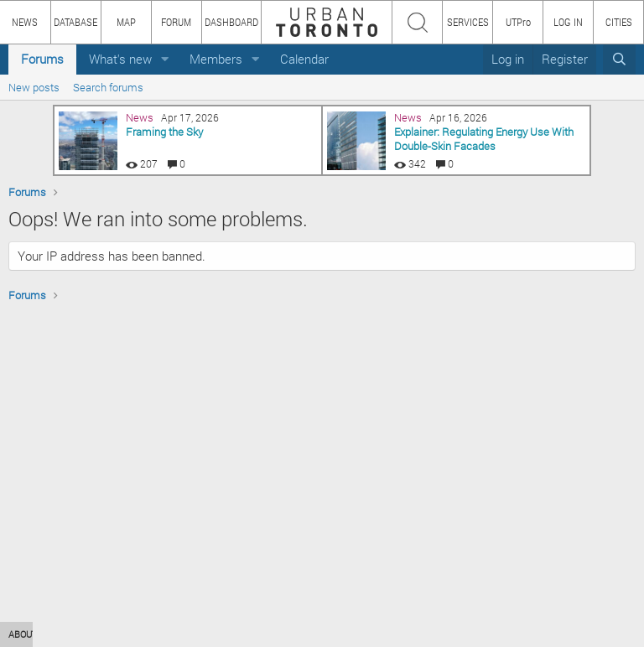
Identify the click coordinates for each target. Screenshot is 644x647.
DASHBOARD (231, 22)
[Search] (619, 59)
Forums (42, 59)
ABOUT (23, 634)
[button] (165, 59)
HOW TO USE (82, 634)
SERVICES (468, 22)
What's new (120, 59)
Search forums (108, 87)
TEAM (197, 634)
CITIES (619, 22)
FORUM (176, 22)
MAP (126, 22)
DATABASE (75, 22)
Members (216, 59)
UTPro (518, 22)
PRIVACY (245, 634)
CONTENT (147, 634)
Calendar (304, 59)
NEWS (25, 22)
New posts (34, 87)
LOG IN (568, 22)
